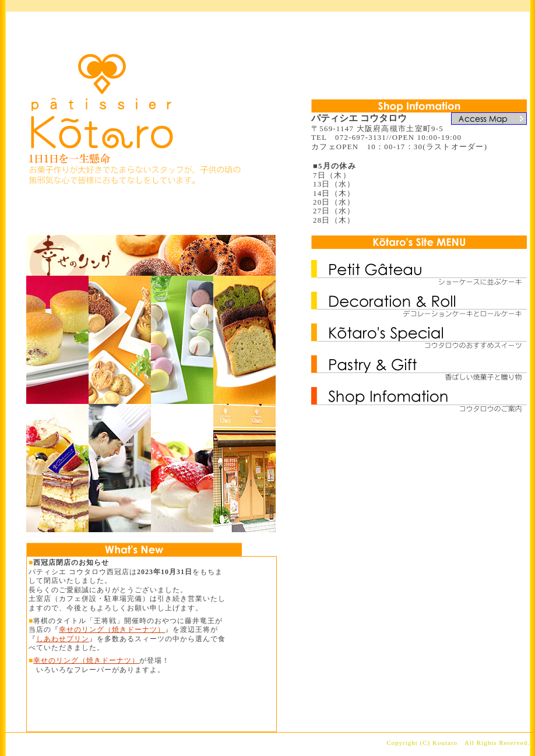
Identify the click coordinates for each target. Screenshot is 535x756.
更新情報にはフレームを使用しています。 (152, 644)
